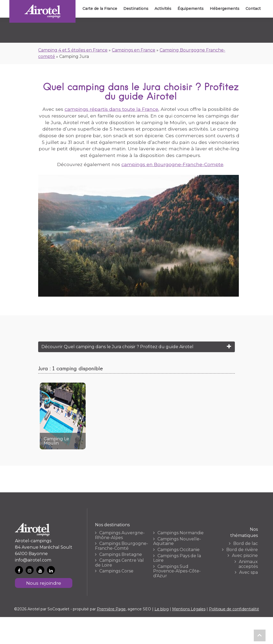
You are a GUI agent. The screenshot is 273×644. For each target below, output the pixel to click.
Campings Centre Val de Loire (119, 563)
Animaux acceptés (248, 564)
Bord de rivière (242, 550)
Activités (162, 9)
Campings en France (134, 50)
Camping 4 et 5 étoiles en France (73, 50)
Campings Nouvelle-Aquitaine (177, 541)
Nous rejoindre (44, 583)
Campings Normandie (181, 533)
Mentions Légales (189, 609)
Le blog (162, 609)
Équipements (190, 9)
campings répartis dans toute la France (111, 109)
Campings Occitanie (179, 550)
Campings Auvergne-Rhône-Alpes (120, 535)
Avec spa (248, 572)
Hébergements (224, 9)
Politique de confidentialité (234, 609)
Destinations (134, 9)
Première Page (111, 609)
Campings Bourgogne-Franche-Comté (122, 546)
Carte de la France (98, 9)
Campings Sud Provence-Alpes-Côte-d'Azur (177, 571)
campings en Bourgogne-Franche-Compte (172, 164)
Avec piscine (245, 556)
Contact (253, 9)
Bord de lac (246, 544)
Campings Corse (116, 571)
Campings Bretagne (121, 555)
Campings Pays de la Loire (177, 558)
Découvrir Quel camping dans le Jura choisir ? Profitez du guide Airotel (117, 347)
